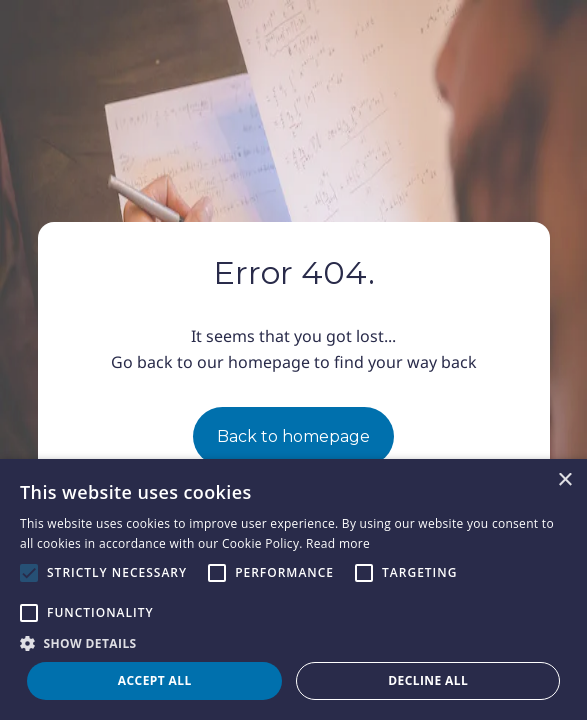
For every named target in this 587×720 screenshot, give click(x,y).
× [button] (564, 480)
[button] (293, 643)
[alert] (293, 589)
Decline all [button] (428, 680)
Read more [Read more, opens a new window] (338, 543)
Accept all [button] (155, 680)
